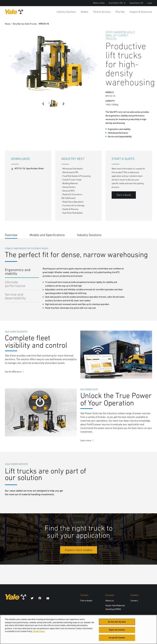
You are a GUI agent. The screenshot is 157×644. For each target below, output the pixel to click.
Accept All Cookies (117, 639)
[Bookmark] (150, 32)
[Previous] (43, 104)
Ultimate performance (15, 284)
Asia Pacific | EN (117, 3)
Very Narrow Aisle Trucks (25, 24)
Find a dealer (86, 601)
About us (110, 601)
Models (85, 12)
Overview (11, 235)
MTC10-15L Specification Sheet (27, 169)
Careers (134, 601)
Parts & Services (102, 12)
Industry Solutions (66, 12)
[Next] (63, 104)
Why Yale (120, 12)
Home (8, 24)
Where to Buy (99, 3)
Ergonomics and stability (18, 272)
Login (150, 3)
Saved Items (136, 3)
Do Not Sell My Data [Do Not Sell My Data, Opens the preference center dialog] (117, 623)
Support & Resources (141, 12)
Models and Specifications (47, 235)
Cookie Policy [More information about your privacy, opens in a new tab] (39, 633)
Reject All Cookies (117, 631)
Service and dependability (15, 296)
